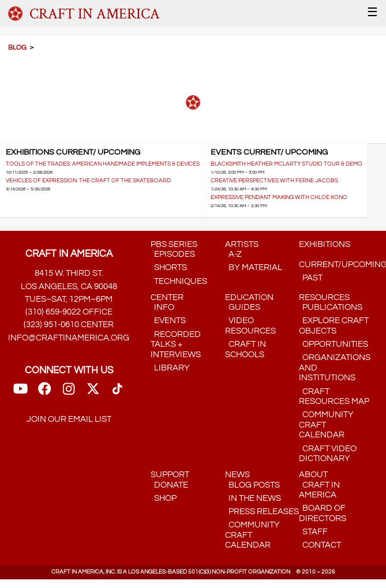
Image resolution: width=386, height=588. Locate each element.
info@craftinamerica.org (69, 338)
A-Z (233, 254)
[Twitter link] (93, 393)
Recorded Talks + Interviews (176, 344)
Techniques (179, 281)
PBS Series (174, 244)
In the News (253, 498)
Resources (324, 297)
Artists (242, 244)
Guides (243, 307)
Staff (313, 532)
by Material (254, 267)
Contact (320, 545)
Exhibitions (325, 244)
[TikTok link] (117, 393)
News (237, 475)
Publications (331, 307)
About (313, 475)
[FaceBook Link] (44, 393)
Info (162, 307)
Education (249, 297)
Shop (164, 498)
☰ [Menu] (372, 12)
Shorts (169, 267)
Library (170, 368)
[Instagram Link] (69, 393)
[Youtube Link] (20, 393)
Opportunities (333, 344)
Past (311, 278)
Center (167, 297)
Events (168, 321)
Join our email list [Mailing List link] (69, 419)
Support (170, 475)
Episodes (173, 254)
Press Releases (262, 512)
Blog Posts (252, 485)
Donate (169, 485)
